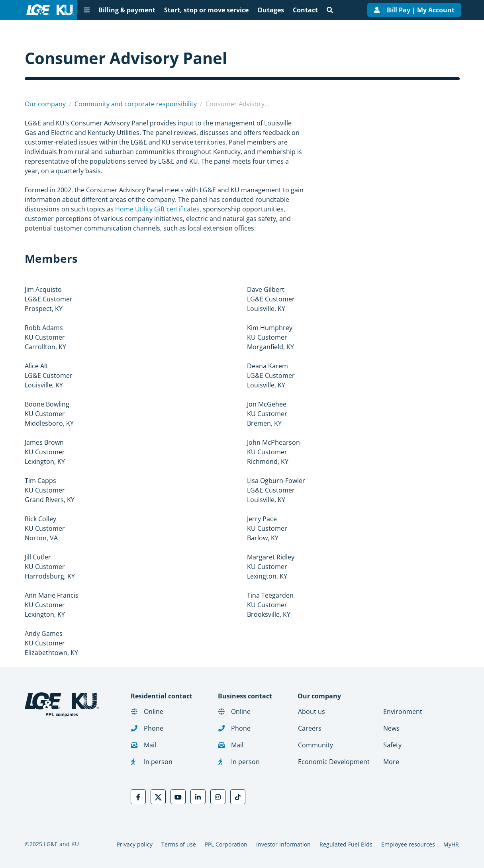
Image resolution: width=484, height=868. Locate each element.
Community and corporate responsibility (136, 104)
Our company (45, 104)
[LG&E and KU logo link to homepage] (49, 10)
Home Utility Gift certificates (157, 209)
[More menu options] (87, 10)
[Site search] (330, 10)
